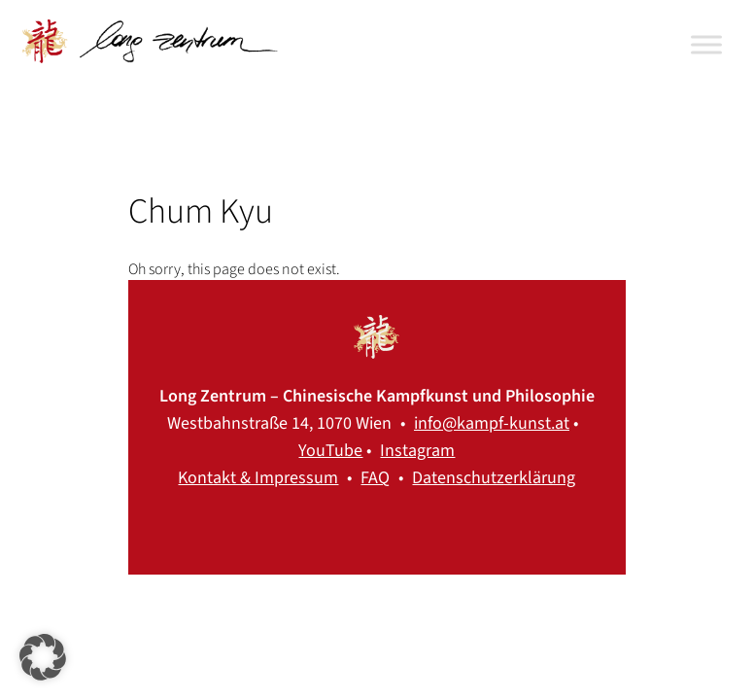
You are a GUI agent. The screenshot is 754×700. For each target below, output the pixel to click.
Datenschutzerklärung (494, 478)
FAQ (375, 478)
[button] (43, 657)
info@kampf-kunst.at (492, 423)
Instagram (417, 451)
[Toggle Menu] (706, 44)
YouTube (330, 451)
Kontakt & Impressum (258, 478)
